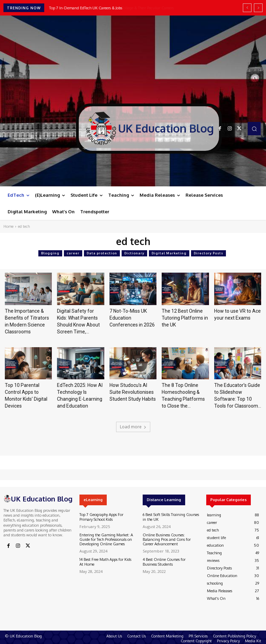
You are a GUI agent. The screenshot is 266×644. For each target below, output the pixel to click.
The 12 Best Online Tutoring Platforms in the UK (185, 318)
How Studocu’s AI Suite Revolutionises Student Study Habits (133, 392)
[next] (258, 8)
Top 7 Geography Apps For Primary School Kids (101, 517)
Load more (133, 427)
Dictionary (134, 253)
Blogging (50, 253)
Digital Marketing (169, 253)
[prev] (247, 8)
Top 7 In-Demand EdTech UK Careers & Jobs (86, 8)
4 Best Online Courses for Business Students (164, 562)
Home (8, 226)
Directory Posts (208, 253)
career (73, 253)
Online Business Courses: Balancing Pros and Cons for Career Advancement (167, 539)
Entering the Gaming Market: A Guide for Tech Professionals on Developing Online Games (106, 539)
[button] (254, 128)
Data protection (102, 253)
